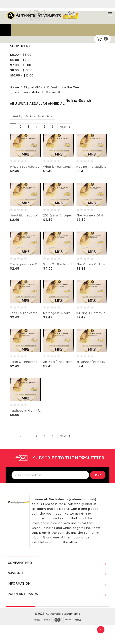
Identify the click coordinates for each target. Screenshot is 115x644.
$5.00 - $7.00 (21, 60)
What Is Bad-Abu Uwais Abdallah (25, 167)
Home (14, 87)
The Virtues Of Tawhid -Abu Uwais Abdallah (92, 264)
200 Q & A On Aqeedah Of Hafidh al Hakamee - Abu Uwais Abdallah (59, 215)
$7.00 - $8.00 (21, 65)
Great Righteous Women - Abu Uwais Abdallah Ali (25, 215)
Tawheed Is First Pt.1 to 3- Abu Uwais (25, 411)
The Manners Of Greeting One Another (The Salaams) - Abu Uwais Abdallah (92, 215)
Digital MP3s (33, 87)
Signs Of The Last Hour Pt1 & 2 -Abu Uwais (59, 264)
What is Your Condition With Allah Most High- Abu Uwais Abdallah (59, 167)
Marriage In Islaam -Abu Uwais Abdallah (59, 313)
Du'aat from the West (64, 87)
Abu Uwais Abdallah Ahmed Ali (38, 92)
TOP (101, 630)
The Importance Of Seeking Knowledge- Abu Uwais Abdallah (25, 264)
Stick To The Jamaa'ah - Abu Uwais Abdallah (25, 313)
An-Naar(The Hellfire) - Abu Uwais (59, 362)
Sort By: (18, 116)
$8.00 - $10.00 (21, 70)
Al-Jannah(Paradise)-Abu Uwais (92, 362)
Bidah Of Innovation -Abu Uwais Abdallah (25, 362)
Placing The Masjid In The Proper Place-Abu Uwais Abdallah (92, 167)
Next (65, 127)
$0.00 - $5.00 (21, 55)
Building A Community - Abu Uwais (92, 313)
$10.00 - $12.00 (22, 75)
